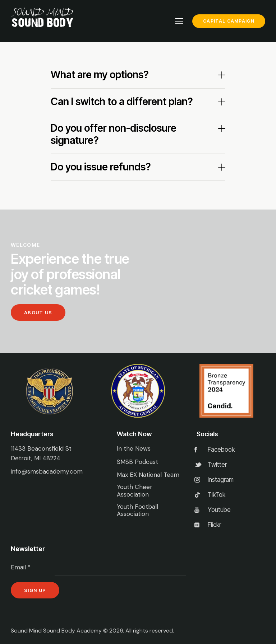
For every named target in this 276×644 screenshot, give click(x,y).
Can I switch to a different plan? (122, 102)
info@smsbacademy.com (47, 471)
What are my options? (100, 75)
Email (21, 567)
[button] (138, 75)
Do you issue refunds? (101, 167)
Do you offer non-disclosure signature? (114, 134)
